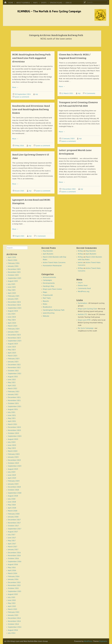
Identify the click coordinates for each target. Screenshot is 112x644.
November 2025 (14, 272)
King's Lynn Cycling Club (87, 309)
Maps (35, 3)
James (80, 262)
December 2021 (14, 397)
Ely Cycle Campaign (86, 328)
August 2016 (13, 564)
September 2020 (15, 436)
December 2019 (14, 460)
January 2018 (13, 517)
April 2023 (12, 353)
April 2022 (12, 385)
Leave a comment (22, 97)
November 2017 (14, 523)
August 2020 (13, 439)
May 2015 (12, 603)
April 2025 (12, 293)
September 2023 (15, 341)
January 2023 (13, 362)
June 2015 (12, 600)
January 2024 (13, 332)
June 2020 (12, 445)
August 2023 (13, 344)
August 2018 (13, 496)
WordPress (88, 641)
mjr (37, 94)
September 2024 (15, 308)
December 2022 (14, 364)
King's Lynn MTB (84, 320)
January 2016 (13, 579)
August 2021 (13, 409)
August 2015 (13, 594)
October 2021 (13, 403)
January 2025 (13, 299)
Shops (44, 3)
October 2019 (13, 463)
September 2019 (15, 466)
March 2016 (13, 573)
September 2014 (15, 627)
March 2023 (13, 356)
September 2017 (15, 529)
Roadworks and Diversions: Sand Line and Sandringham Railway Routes (31, 109)
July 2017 (12, 534)
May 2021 (12, 418)
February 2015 (14, 612)
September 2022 (15, 373)
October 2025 (13, 275)
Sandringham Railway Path (54, 310)
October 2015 (13, 588)
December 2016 (14, 552)
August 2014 (13, 630)
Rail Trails (47, 298)
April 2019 (12, 478)
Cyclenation (83, 303)
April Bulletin (48, 254)
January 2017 (13, 549)
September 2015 (15, 591)
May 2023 (12, 350)
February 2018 (14, 514)
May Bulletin (48, 251)
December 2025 (14, 269)
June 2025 (12, 287)
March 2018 (13, 511)
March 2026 (13, 260)
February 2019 (14, 481)
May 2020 (12, 448)
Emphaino (103, 641)
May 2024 (12, 320)
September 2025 (15, 278)
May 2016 (12, 567)
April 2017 (12, 544)
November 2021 (14, 400)
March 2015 (13, 609)
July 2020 (12, 442)
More (15, 87)
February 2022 (14, 391)
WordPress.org (84, 291)
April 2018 (12, 508)
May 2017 (12, 540)
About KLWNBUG (23, 3)
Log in (80, 282)
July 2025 (12, 284)
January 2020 (13, 457)
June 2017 (12, 538)
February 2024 (14, 329)
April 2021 (12, 421)
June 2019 (12, 475)
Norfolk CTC (82, 314)
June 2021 (12, 415)
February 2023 (14, 359)
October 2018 (13, 490)
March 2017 (13, 546)
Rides (45, 304)
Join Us (69, 3)
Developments (49, 283)
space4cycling (56, 3)
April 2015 (12, 606)
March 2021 (13, 424)
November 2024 (14, 305)
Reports (46, 301)
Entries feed (83, 285)
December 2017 (14, 520)
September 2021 (15, 406)
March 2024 (13, 326)
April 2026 (12, 257)
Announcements (49, 277)
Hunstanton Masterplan (52, 265)
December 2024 (14, 302)
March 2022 (13, 388)
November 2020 (14, 430)
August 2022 (13, 376)
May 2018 (12, 505)
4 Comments (90, 93)
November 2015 (14, 585)
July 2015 (12, 597)
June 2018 (12, 502)
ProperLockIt (48, 295)
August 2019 (13, 469)
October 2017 (13, 526)
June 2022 (12, 379)
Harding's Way (48, 286)
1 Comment (41, 236)
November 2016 (14, 555)
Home (11, 3)
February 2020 (14, 454)
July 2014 (12, 633)
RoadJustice (47, 307)
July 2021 (12, 412)
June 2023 (12, 347)
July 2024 (12, 314)
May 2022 (12, 382)
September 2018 (15, 493)
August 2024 (13, 311)
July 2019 (12, 472)
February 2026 (14, 263)
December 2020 (14, 427)
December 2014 (14, 618)
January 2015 (13, 615)
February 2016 (14, 576)
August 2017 (13, 532)
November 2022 (14, 367)
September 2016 (15, 561)
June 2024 (12, 317)
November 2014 (14, 621)
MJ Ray (80, 251)
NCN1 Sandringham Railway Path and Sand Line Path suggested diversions (31, 58)
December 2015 (14, 582)
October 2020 (13, 433)
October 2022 (13, 370)
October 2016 (13, 558)
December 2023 (14, 335)
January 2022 (13, 394)
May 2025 (12, 290)
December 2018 (14, 487)
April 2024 (12, 323)
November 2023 (14, 338)
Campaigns (47, 280)
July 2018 (12, 499)
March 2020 (13, 451)
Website (46, 316)
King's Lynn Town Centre (52, 289)
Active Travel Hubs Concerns (54, 262)
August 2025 (13, 281)
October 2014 (13, 624)
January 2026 (13, 266)
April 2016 (12, 570)
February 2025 (14, 296)
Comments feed (84, 288)
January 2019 (13, 484)
